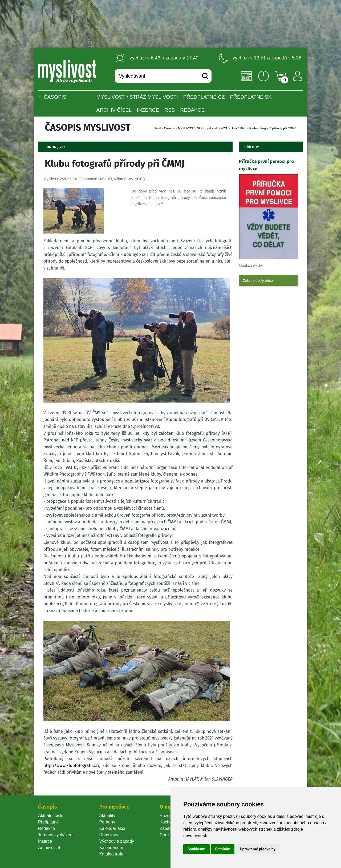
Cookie (167, 835)
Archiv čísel (114, 110)
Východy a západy (117, 841)
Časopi (169, 128)
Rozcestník (170, 816)
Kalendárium (111, 848)
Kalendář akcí (112, 828)
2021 (224, 128)
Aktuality (107, 816)
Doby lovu (109, 835)
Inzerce (45, 841)
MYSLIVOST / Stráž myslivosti (137, 97)
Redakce (192, 110)
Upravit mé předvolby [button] (257, 849)
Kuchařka (169, 822)
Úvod (157, 128)
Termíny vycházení (56, 835)
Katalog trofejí (112, 854)
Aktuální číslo (51, 816)
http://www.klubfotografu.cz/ (71, 765)
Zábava (167, 828)
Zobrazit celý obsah (259, 280)
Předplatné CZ (204, 97)
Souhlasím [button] (196, 849)
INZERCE (148, 110)
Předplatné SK (251, 97)
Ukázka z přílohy (251, 266)
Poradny (107, 822)
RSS (170, 110)
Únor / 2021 (238, 128)
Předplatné (48, 822)
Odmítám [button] (223, 849)
